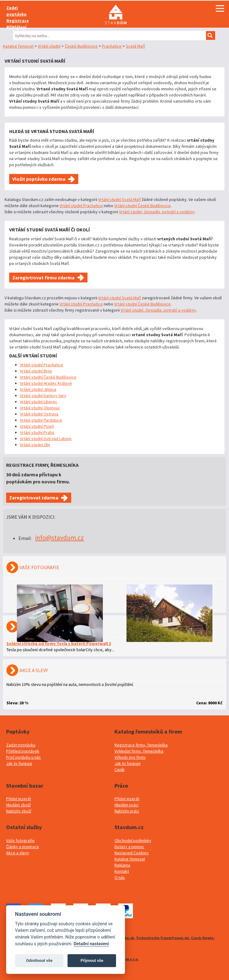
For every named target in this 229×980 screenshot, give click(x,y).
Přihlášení (16, 27)
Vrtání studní (49, 46)
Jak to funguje (19, 763)
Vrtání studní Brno (36, 371)
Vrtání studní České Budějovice (142, 206)
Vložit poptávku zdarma (39, 179)
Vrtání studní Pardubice (41, 420)
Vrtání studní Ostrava (39, 414)
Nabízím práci (127, 811)
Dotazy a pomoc (129, 847)
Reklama (122, 865)
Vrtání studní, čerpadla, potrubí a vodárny (157, 212)
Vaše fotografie (20, 840)
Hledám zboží (18, 805)
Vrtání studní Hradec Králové (46, 383)
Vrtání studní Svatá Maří (120, 199)
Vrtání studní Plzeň (37, 426)
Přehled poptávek (23, 751)
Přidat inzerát (19, 799)
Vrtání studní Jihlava (38, 389)
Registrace (18, 21)
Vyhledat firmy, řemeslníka (139, 751)
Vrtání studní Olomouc (40, 408)
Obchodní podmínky (133, 840)
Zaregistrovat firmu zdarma (43, 277)
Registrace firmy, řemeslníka (141, 745)
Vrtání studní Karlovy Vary (43, 396)
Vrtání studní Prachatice (81, 206)
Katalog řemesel (18, 46)
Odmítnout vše (39, 960)
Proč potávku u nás (23, 757)
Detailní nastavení (91, 944)
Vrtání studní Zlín (35, 445)
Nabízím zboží (19, 811)
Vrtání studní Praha (37, 432)
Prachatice (112, 46)
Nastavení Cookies (132, 853)
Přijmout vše (92, 960)
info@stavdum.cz (60, 538)
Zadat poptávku (21, 745)
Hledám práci (126, 805)
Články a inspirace (23, 847)
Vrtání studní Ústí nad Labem (46, 439)
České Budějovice (81, 46)
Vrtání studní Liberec (39, 402)
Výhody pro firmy (130, 757)
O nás (120, 877)
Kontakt (122, 871)
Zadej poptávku (16, 11)
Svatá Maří (135, 46)
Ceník (120, 769)
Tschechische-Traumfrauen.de (163, 938)
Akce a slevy (18, 853)
